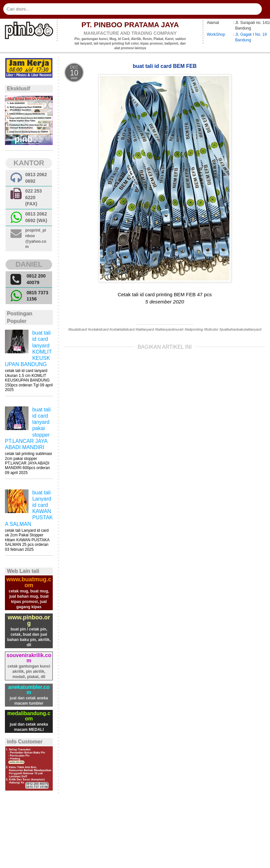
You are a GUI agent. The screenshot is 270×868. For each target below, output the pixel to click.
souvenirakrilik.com (29, 658)
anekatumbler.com (29, 690)
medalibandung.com (29, 716)
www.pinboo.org (29, 620)
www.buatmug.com (29, 582)
